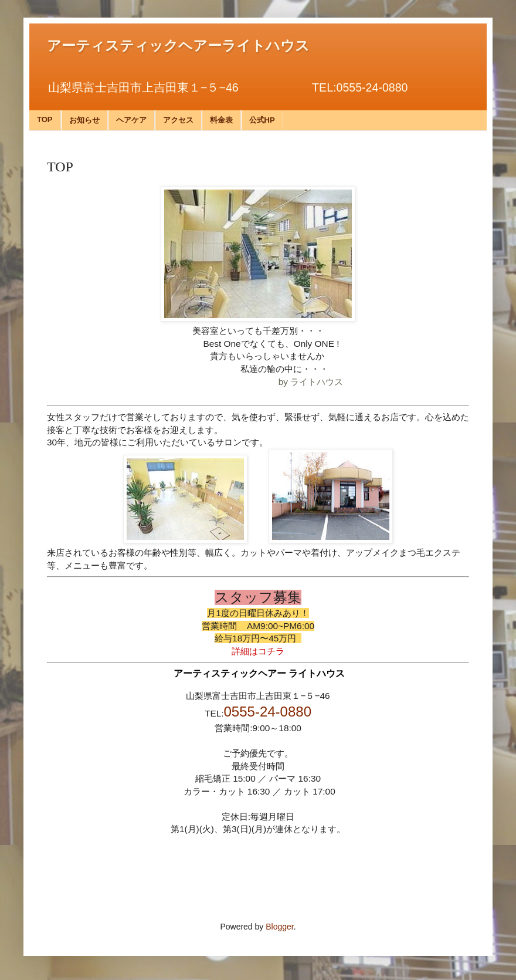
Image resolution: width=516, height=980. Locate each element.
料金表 (221, 120)
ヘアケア (131, 120)
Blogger (279, 927)
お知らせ (84, 120)
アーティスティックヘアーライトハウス (178, 46)
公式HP (262, 120)
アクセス (178, 120)
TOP (45, 119)
